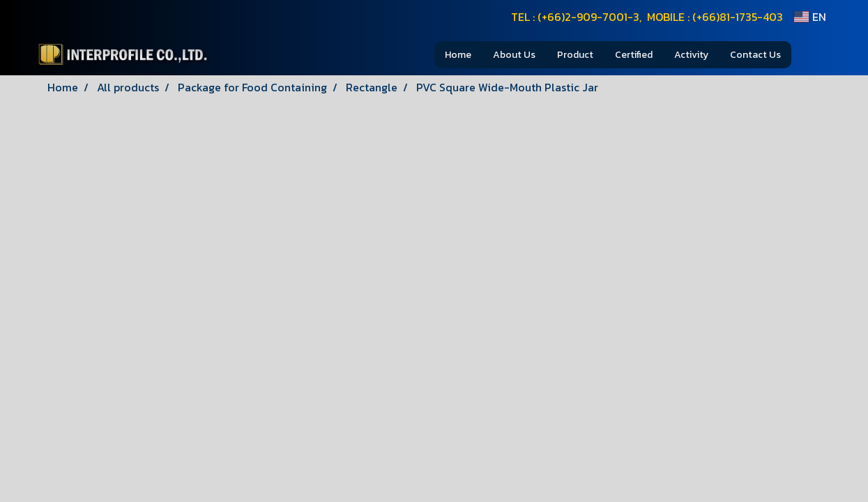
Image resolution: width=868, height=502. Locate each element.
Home (458, 55)
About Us (514, 55)
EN (810, 17)
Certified (634, 55)
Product (575, 55)
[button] (812, 54)
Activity (691, 55)
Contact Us (755, 55)
